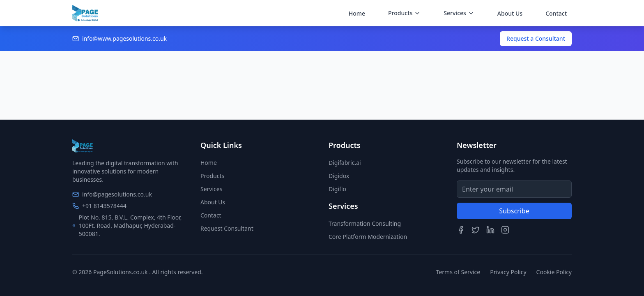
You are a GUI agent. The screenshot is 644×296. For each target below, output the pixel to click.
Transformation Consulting (365, 223)
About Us (510, 13)
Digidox (339, 176)
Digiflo (337, 189)
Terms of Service (458, 272)
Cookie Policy (554, 272)
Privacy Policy (508, 272)
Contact (556, 13)
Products (212, 176)
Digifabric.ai (345, 163)
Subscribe (514, 211)
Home (357, 13)
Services (211, 189)
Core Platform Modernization (368, 237)
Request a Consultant (536, 38)
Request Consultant (227, 228)
